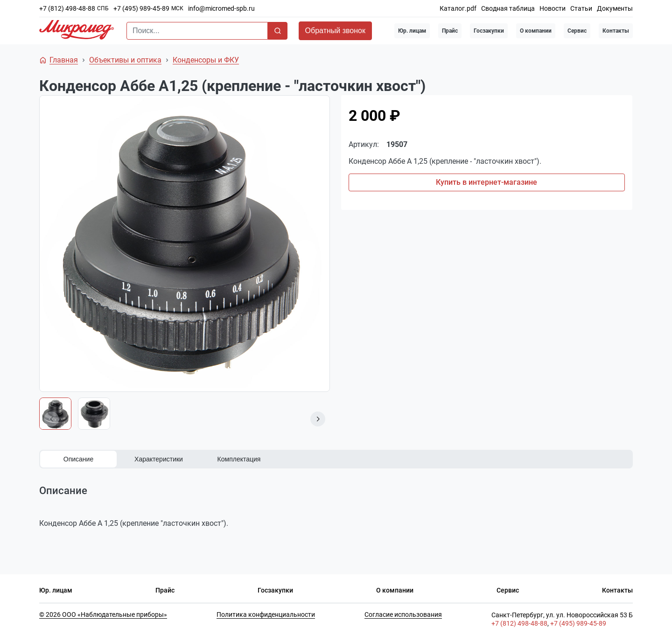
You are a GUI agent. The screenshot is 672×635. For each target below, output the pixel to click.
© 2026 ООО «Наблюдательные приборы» (103, 614)
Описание (78, 459)
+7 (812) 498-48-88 (67, 8)
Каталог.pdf (458, 8)
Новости (553, 8)
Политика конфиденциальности (266, 614)
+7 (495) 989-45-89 (141, 8)
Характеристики (159, 459)
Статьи (581, 8)
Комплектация (239, 459)
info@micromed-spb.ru (221, 8)
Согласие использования (403, 614)
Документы (615, 8)
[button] (318, 419)
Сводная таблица (508, 8)
